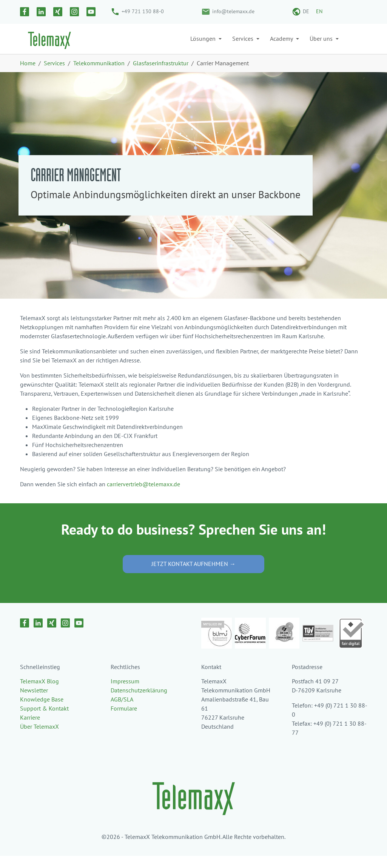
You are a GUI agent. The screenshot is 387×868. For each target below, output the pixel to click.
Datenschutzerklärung (139, 702)
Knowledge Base (42, 711)
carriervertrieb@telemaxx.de (143, 496)
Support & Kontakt (44, 720)
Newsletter (34, 702)
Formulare (124, 720)
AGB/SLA (122, 711)
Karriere (30, 729)
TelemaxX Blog (39, 693)
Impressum (125, 693)
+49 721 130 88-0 (143, 11)
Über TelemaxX (39, 738)
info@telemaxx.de (233, 11)
